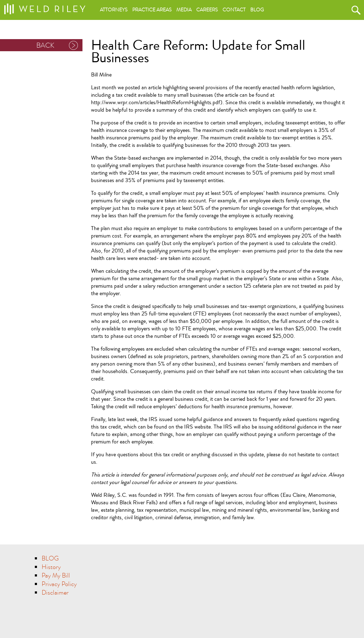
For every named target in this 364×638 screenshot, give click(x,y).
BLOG (50, 559)
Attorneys (114, 10)
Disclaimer (55, 593)
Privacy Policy (59, 584)
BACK (45, 45)
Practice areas (152, 10)
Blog (257, 10)
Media (184, 10)
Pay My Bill (56, 576)
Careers (207, 10)
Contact (234, 10)
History (51, 567)
